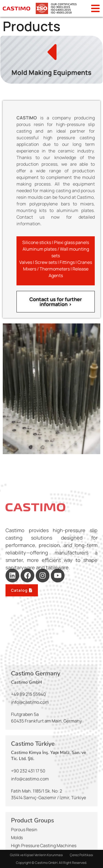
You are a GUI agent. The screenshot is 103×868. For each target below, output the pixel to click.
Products (32, 26)
